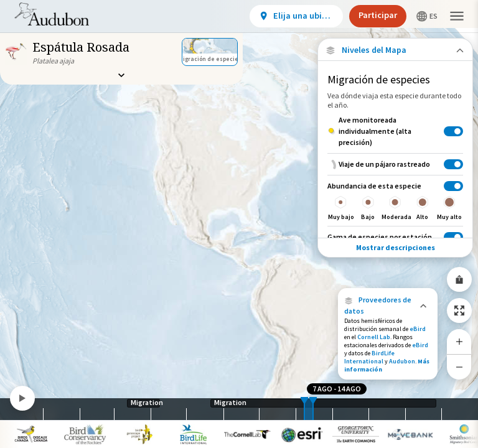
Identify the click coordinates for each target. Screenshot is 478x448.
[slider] (304, 409)
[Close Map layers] (395, 50)
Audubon (402, 361)
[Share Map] (459, 279)
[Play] (22, 398)
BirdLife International (369, 357)
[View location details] (296, 16)
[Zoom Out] (459, 367)
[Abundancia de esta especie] (395, 200)
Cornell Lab (374, 337)
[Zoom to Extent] (459, 310)
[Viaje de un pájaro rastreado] (395, 164)
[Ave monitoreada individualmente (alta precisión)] (395, 131)
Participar (378, 15)
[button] (388, 306)
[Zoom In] (459, 342)
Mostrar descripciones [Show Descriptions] (396, 247)
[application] (239, 224)
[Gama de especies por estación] (395, 237)
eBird (418, 329)
